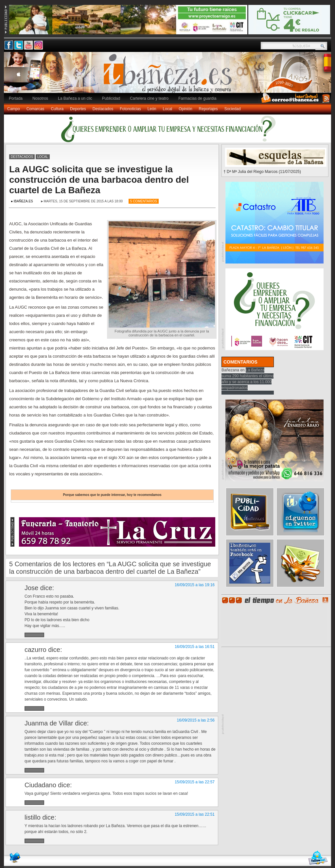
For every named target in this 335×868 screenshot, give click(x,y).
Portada (16, 98)
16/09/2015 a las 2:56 (196, 720)
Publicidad (111, 98)
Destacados (103, 109)
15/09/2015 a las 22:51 (195, 814)
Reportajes (208, 109)
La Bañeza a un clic (75, 98)
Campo (14, 109)
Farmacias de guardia (197, 98)
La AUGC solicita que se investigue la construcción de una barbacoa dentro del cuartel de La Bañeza (99, 180)
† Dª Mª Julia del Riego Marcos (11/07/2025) (262, 172)
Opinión (185, 109)
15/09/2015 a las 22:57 (195, 782)
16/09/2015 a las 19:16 (195, 585)
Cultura (57, 109)
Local (168, 109)
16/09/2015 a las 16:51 (195, 647)
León (152, 109)
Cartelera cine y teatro (149, 98)
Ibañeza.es (169, 76)
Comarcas (35, 109)
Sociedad (233, 109)
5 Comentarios (144, 201)
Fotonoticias (130, 109)
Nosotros (40, 98)
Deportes (78, 109)
